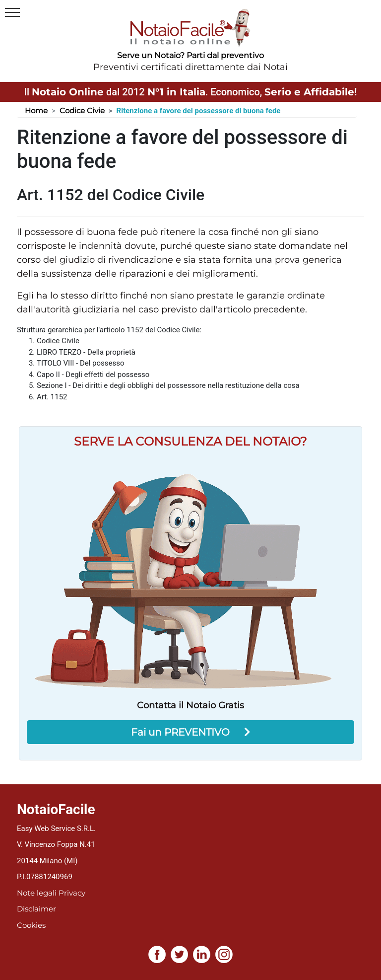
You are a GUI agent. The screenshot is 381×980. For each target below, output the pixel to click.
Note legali (37, 893)
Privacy (72, 893)
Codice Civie (82, 111)
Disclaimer (36, 909)
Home (36, 111)
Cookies (31, 925)
